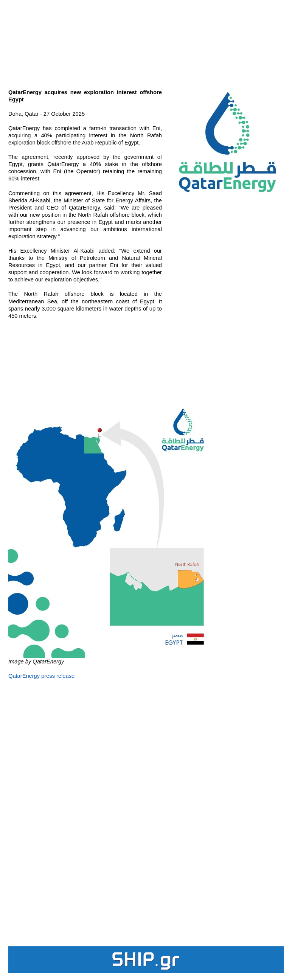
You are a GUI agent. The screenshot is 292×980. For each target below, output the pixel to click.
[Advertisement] (146, 40)
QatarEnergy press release (41, 676)
